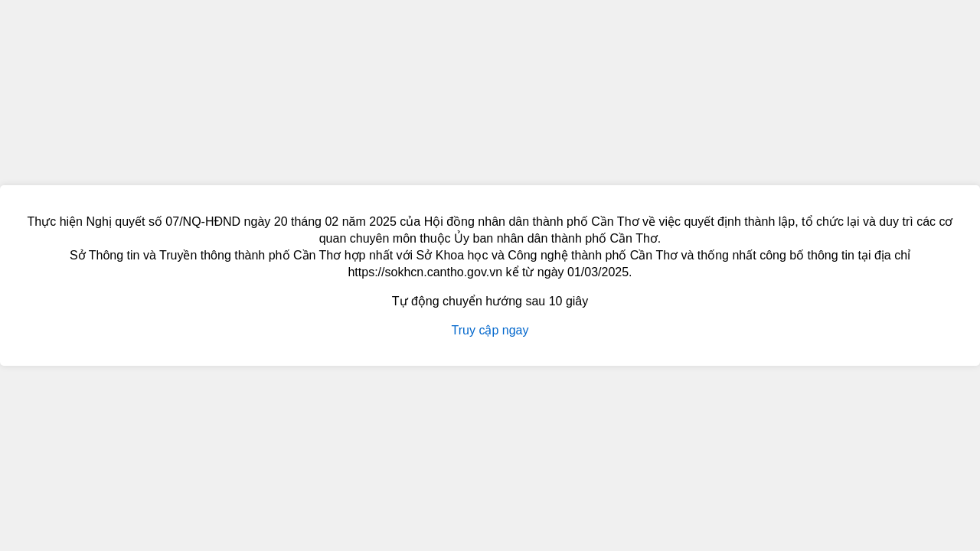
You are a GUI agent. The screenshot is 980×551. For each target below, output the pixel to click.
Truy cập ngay (490, 330)
